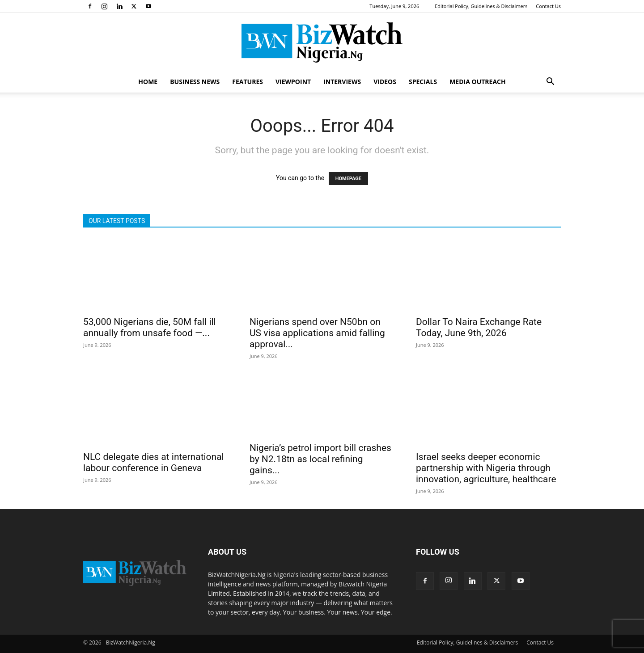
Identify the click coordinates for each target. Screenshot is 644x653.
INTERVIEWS (342, 82)
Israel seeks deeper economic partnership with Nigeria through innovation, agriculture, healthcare (486, 468)
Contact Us (548, 6)
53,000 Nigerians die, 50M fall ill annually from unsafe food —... (150, 327)
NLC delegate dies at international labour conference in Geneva (154, 462)
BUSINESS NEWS (195, 82)
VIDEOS (385, 82)
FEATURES (248, 82)
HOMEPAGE (348, 179)
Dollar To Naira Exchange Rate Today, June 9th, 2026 (479, 327)
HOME (148, 82)
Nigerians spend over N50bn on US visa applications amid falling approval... (317, 333)
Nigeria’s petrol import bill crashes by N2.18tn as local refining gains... (320, 459)
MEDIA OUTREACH (478, 82)
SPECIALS (423, 82)
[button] (550, 82)
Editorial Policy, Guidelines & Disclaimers (481, 6)
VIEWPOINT (293, 82)
